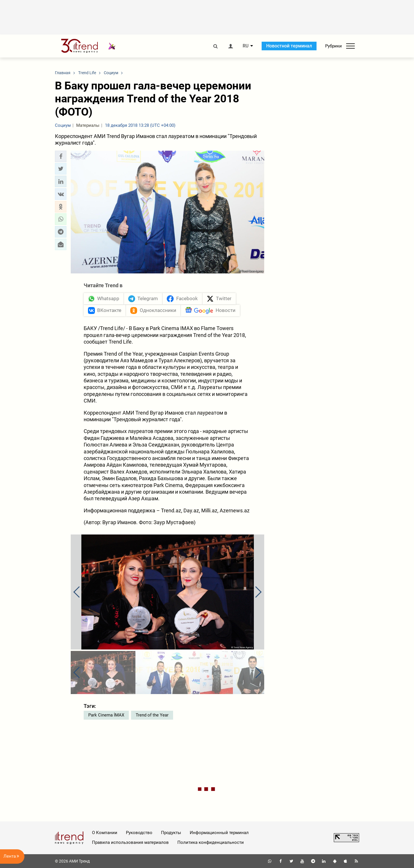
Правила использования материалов (130, 842)
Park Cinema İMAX (106, 715)
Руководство (139, 833)
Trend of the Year (152, 715)
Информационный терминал (219, 833)
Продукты (171, 833)
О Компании (105, 833)
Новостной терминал (289, 46)
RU (246, 46)
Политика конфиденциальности (211, 842)
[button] (61, 156)
